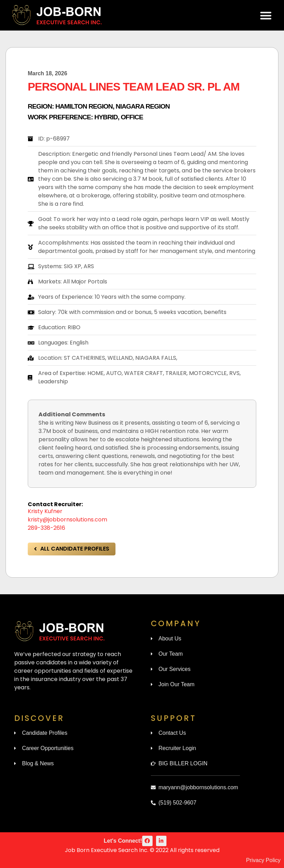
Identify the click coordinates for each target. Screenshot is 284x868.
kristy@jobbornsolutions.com (67, 520)
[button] (266, 15)
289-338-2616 (46, 528)
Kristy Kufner (45, 511)
